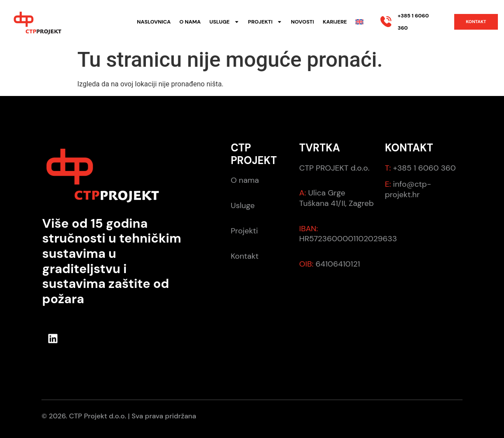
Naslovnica (154, 22)
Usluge (224, 22)
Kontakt (245, 256)
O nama (190, 22)
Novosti (302, 22)
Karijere (335, 22)
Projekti (265, 22)
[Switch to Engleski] (359, 22)
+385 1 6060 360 (423, 168)
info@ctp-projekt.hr (408, 189)
